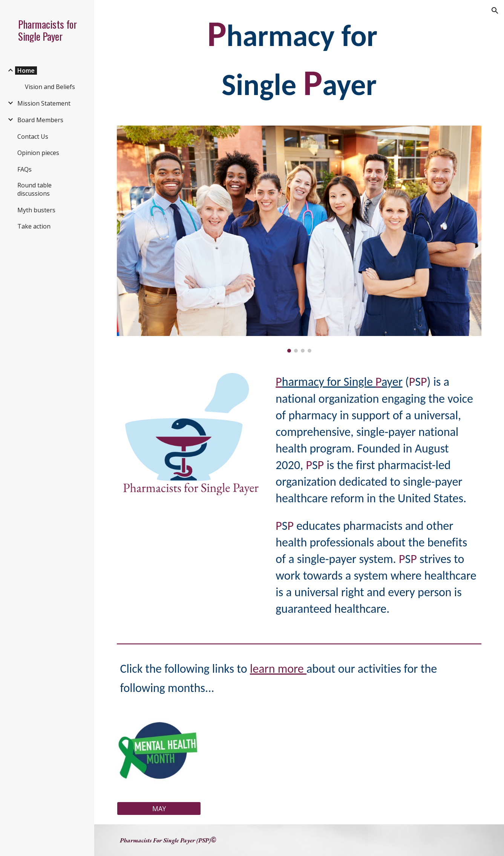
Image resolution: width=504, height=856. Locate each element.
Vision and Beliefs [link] (50, 87)
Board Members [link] (40, 120)
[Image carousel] (299, 239)
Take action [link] (34, 226)
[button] (495, 11)
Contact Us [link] (33, 137)
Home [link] (26, 71)
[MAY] (159, 809)
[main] (299, 58)
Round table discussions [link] (34, 189)
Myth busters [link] (36, 210)
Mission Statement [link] (44, 103)
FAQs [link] (25, 169)
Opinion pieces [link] (38, 153)
